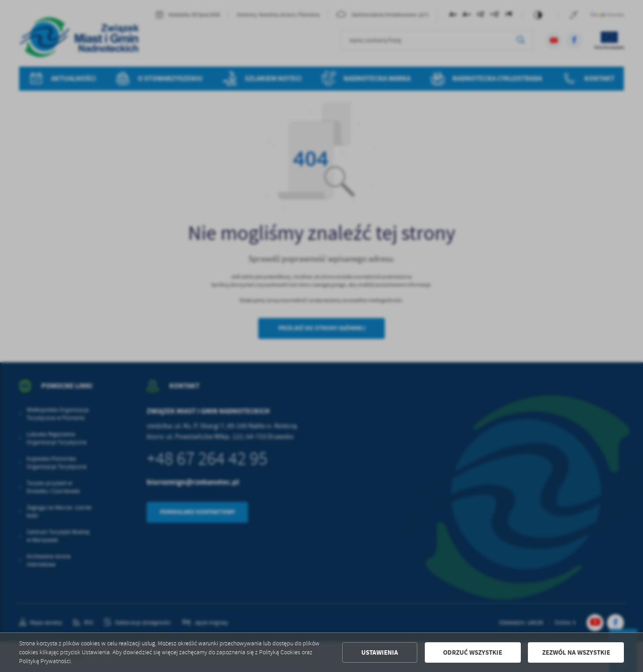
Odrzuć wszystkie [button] (473, 652)
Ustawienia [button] (380, 652)
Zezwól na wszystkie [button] (576, 652)
